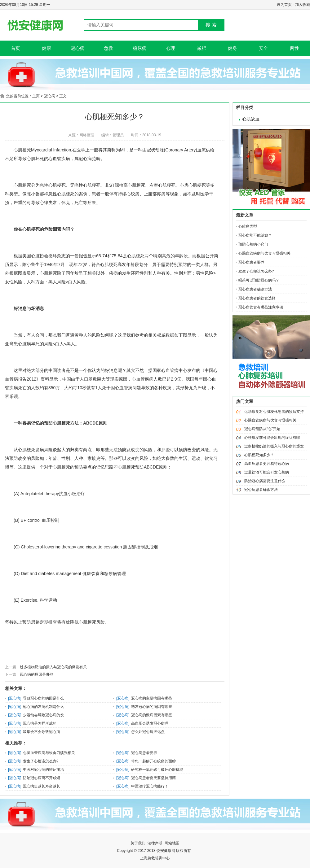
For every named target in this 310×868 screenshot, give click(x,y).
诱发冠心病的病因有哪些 (152, 707)
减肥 (201, 48)
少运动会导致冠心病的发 (43, 715)
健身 (232, 48)
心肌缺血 (251, 119)
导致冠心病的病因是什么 (43, 698)
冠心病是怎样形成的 (40, 723)
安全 (263, 48)
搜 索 (211, 25)
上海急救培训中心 (155, 858)
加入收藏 (303, 5)
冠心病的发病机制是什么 (43, 707)
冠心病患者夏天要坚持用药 (153, 778)
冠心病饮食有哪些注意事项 (261, 307)
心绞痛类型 (248, 226)
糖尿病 (140, 48)
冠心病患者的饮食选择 (257, 298)
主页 (36, 96)
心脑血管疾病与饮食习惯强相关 (49, 753)
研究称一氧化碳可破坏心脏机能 (157, 770)
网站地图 (172, 843)
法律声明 (155, 843)
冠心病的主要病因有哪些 (152, 698)
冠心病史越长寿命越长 (42, 786)
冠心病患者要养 (144, 753)
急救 (108, 48)
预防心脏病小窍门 (253, 244)
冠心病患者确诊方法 (255, 289)
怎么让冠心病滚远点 (148, 732)
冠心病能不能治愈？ (255, 235)
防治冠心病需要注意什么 (265, 481)
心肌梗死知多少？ (259, 455)
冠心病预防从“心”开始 (262, 429)
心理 (170, 48)
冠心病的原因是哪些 (37, 674)
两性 (294, 48)
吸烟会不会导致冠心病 (42, 732)
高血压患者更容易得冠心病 (267, 464)
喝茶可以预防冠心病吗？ (259, 280)
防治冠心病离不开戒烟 (42, 778)
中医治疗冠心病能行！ (150, 786)
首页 (15, 48)
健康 (46, 48)
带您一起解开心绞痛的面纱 (153, 761)
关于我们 (138, 843)
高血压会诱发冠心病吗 (150, 723)
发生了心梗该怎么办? (41, 761)
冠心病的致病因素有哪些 (152, 715)
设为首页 (284, 5)
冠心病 (78, 48)
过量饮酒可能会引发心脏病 (267, 472)
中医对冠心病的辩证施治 (43, 770)
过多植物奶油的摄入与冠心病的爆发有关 (53, 667)
